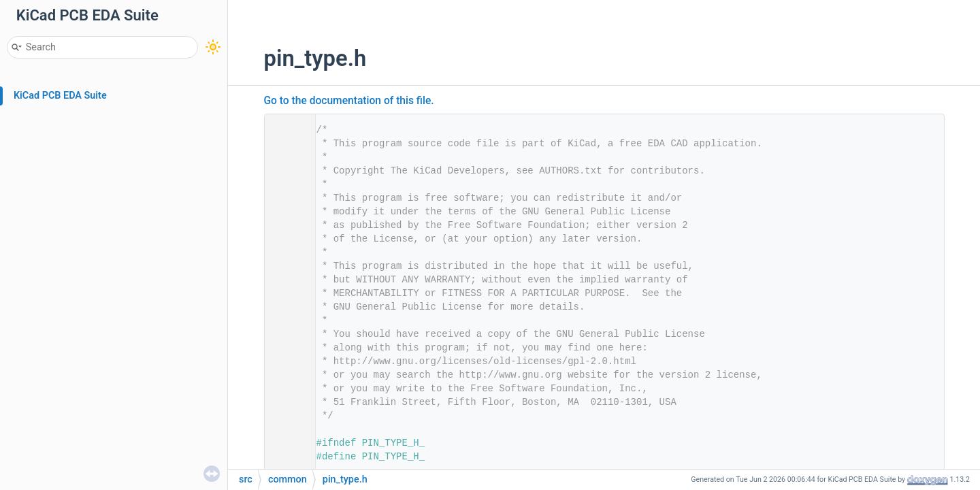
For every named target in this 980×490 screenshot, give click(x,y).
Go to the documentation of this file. (349, 101)
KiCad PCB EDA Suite (60, 96)
